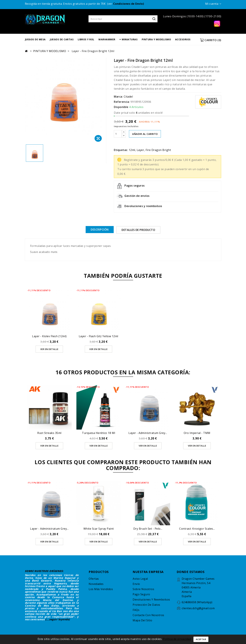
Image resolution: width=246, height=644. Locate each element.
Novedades (96, 584)
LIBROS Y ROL (86, 39)
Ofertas (94, 579)
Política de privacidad (177, 639)
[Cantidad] (118, 134)
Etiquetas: (121, 150)
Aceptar (201, 639)
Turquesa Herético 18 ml (99, 433)
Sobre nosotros (143, 589)
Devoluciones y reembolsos (151, 599)
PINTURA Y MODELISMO (156, 39)
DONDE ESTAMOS (191, 572)
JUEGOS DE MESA (35, 39)
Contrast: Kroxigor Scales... (197, 528)
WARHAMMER (107, 39)
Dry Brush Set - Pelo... (148, 528)
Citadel (128, 97)
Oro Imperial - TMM (197, 433)
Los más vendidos (101, 589)
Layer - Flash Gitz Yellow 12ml (98, 336)
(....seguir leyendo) (58, 619)
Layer (140, 150)
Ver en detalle (49, 349)
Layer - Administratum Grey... (148, 433)
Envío (136, 584)
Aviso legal (140, 579)
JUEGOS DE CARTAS (62, 39)
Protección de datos (146, 605)
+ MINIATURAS (128, 39)
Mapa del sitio (142, 620)
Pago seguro (141, 594)
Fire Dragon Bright (158, 150)
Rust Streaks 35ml (49, 433)
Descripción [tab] (100, 230)
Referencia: (122, 102)
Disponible (121, 107)
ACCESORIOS (183, 39)
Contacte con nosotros (148, 615)
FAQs (136, 610)
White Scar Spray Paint (99, 528)
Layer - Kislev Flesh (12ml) (49, 336)
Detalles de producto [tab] (138, 230)
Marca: (118, 97)
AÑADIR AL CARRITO (145, 134)
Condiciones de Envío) (129, 4)
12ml (132, 150)
